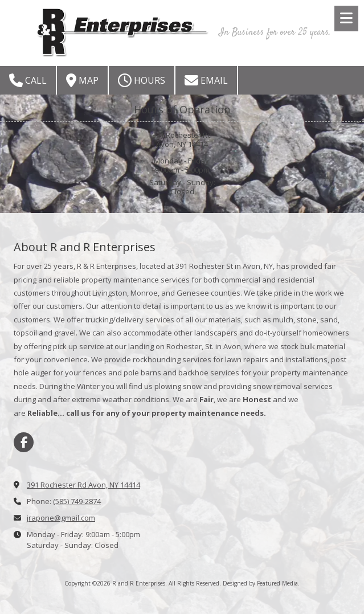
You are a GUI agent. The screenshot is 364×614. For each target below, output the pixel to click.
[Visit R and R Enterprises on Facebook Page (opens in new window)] (24, 442)
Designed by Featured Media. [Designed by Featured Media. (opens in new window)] (261, 583)
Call (28, 80)
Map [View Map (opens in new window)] (82, 80)
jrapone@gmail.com (61, 518)
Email (206, 80)
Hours (142, 80)
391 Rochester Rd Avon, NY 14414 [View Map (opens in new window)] (83, 485)
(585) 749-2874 (77, 501)
